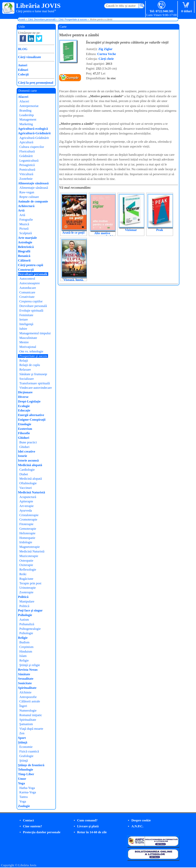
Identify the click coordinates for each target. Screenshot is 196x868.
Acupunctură (28, 497)
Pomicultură (27, 170)
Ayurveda (26, 511)
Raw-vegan (27, 192)
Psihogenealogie (30, 629)
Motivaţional (28, 347)
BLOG (23, 49)
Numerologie (28, 711)
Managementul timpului (35, 333)
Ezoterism (25, 429)
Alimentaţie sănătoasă (33, 183)
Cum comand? (87, 820)
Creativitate (27, 297)
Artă (21, 210)
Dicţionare (25, 392)
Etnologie (25, 424)
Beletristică (26, 247)
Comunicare (27, 292)
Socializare (27, 379)
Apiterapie (26, 501)
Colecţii (23, 74)
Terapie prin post (30, 583)
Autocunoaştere (30, 283)
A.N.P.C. (137, 826)
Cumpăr (73, 78)
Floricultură (27, 151)
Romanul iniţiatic (31, 715)
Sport (22, 738)
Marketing (26, 124)
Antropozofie (28, 697)
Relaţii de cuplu (30, 365)
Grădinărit (26, 156)
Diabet (24, 474)
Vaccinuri (26, 488)
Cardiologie (27, 470)
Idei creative (27, 451)
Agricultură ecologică (33, 129)
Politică (23, 597)
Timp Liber (26, 774)
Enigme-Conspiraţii (32, 420)
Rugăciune (26, 579)
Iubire (23, 329)
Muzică (24, 224)
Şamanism (26, 724)
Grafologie (26, 756)
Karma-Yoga (28, 792)
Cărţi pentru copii (31, 265)
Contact (29, 820)
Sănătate (24, 674)
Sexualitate (26, 679)
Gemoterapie (28, 529)
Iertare (24, 319)
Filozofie (24, 433)
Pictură (24, 229)
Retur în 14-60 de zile (92, 832)
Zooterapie (26, 592)
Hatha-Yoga (27, 788)
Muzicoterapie (29, 556)
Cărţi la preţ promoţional (36, 83)
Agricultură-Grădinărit (34, 133)
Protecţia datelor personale (42, 832)
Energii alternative (31, 415)
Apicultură (26, 142)
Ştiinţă (23, 742)
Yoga (21, 783)
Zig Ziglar (105, 49)
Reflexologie (28, 570)
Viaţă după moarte (31, 729)
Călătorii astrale (30, 701)
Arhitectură (26, 206)
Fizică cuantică (29, 751)
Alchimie (25, 692)
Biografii (24, 251)
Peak (160, 230)
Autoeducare (28, 288)
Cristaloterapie (29, 515)
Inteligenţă (26, 324)
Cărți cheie (106, 59)
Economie (26, 747)
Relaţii (24, 361)
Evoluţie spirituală (31, 311)
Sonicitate (25, 683)
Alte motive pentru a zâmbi (102, 235)
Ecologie (24, 406)
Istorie (22, 456)
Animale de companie (33, 201)
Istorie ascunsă (28, 460)
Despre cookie (141, 820)
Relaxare (25, 370)
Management (28, 119)
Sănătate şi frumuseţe (33, 374)
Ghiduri (24, 438)
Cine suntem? (33, 826)
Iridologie (26, 542)
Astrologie (25, 242)
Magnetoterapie (30, 547)
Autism (24, 620)
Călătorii (24, 260)
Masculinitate (28, 338)
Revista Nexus (28, 670)
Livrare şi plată (88, 826)
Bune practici (28, 442)
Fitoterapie (26, 524)
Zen (22, 733)
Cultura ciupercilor (32, 147)
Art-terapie (27, 506)
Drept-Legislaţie (29, 401)
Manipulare (27, 601)
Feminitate (26, 315)
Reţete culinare (29, 197)
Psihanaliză (27, 624)
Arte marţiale (27, 238)
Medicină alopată (30, 465)
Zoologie (24, 806)
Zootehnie (26, 179)
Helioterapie (27, 533)
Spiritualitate (27, 688)
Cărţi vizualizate (29, 57)
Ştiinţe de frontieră (31, 765)
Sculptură (26, 233)
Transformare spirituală (35, 383)
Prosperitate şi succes (33, 356)
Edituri (23, 70)
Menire (24, 342)
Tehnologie (26, 770)
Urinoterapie (28, 588)
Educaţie (24, 410)
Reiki (23, 574)
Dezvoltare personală (33, 274)
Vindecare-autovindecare (36, 388)
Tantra (23, 797)
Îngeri (23, 706)
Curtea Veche (107, 54)
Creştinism (26, 647)
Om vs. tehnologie (31, 351)
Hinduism (26, 651)
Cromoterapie (28, 519)
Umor (22, 779)
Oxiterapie (26, 565)
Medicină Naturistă (31, 492)
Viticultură (26, 174)
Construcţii (26, 270)
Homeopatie (27, 538)
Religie (23, 638)
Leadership (27, 115)
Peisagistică (27, 165)
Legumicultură (29, 161)
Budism (24, 642)
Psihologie (25, 615)
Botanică (24, 256)
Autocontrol (27, 279)
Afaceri (23, 97)
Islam (23, 656)
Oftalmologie (28, 483)
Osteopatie (26, 561)
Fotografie (26, 220)
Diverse (23, 397)
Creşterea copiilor (31, 301)
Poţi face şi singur (30, 610)
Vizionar (131, 230)
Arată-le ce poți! (73, 233)
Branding (25, 111)
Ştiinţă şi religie (30, 665)
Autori (23, 65)
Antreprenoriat (29, 106)
